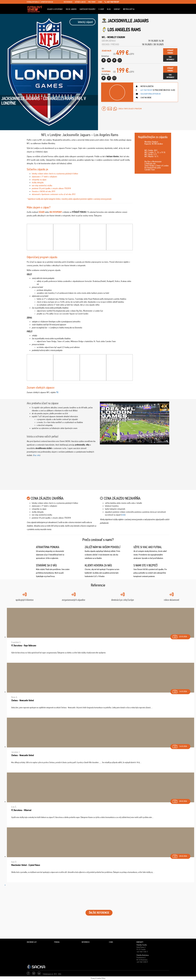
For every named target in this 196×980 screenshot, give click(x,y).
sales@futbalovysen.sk (150, 94)
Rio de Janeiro (71, 9)
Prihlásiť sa (129, 9)
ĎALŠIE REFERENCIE (99, 913)
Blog (109, 9)
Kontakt (117, 9)
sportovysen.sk (47, 2)
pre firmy (92, 2)
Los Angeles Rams (124, 30)
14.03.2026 (180, 691)
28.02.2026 (180, 801)
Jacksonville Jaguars (128, 21)
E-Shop (101, 9)
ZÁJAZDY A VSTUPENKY (55, 9)
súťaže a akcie (80, 2)
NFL (104, 37)
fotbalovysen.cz (33, 2)
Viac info (37, 455)
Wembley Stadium (116, 37)
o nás (100, 2)
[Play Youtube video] (135, 423)
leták (123, 515)
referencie (68, 2)
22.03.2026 (180, 636)
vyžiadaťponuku (170, 52)
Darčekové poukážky (88, 9)
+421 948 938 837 (112, 2)
